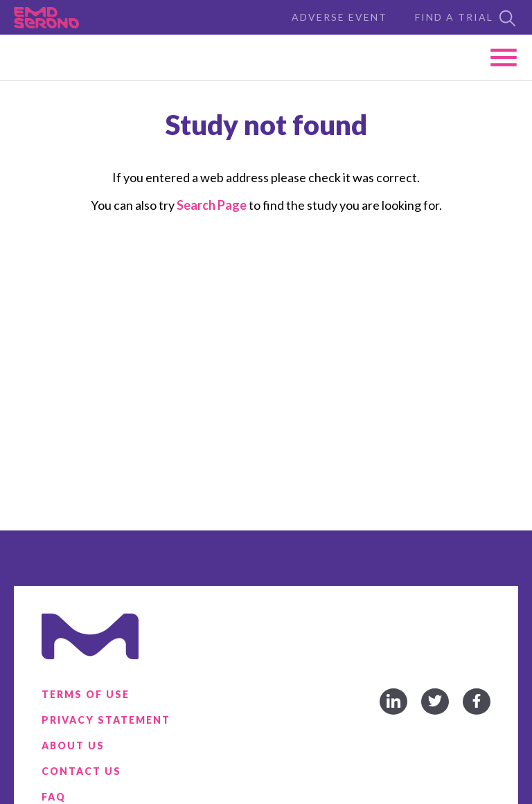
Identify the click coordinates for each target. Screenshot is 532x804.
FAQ (54, 797)
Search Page (212, 205)
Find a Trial (467, 18)
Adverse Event (339, 17)
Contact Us (81, 771)
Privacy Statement (106, 720)
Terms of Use (86, 694)
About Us (73, 745)
